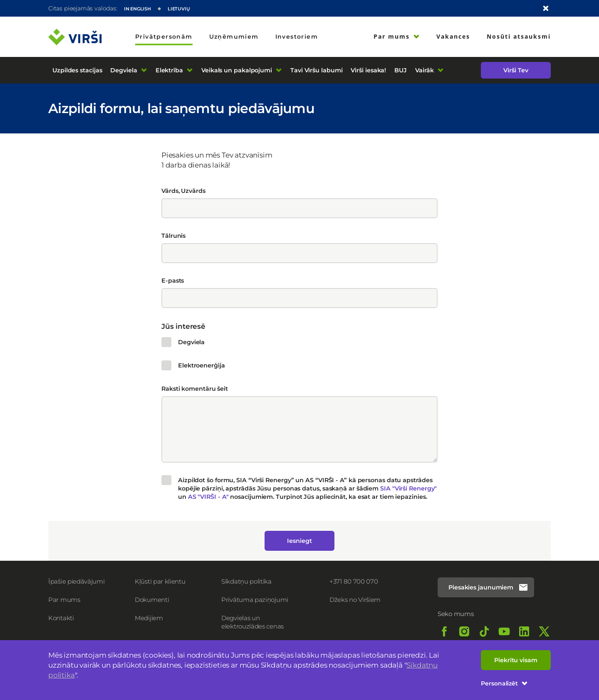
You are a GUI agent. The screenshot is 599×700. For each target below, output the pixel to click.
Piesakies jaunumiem (488, 587)
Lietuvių (179, 9)
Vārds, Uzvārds (183, 191)
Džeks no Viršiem (355, 600)
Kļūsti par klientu (160, 581)
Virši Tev (516, 70)
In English (137, 9)
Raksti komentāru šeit (195, 389)
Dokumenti (152, 600)
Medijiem (149, 618)
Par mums (64, 600)
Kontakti (61, 618)
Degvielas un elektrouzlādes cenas (252, 622)
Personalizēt (504, 683)
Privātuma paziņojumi (255, 600)
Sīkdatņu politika (246, 581)
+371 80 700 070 (354, 581)
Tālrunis (173, 236)
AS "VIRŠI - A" (209, 497)
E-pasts (173, 281)
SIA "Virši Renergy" (408, 488)
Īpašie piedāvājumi (77, 581)
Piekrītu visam (516, 660)
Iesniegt (299, 541)
